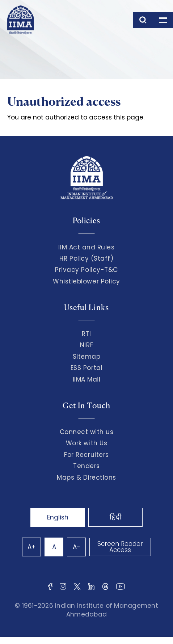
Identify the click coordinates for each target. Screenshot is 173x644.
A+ (31, 547)
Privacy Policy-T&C (86, 270)
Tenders (86, 466)
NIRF (86, 345)
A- (77, 547)
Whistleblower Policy (86, 281)
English (58, 517)
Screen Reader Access (120, 547)
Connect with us (87, 432)
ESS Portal (86, 368)
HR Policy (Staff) (86, 258)
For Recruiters (86, 455)
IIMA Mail (87, 379)
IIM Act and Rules (86, 247)
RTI (86, 334)
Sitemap (87, 357)
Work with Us (86, 443)
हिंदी (115, 517)
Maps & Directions (86, 477)
